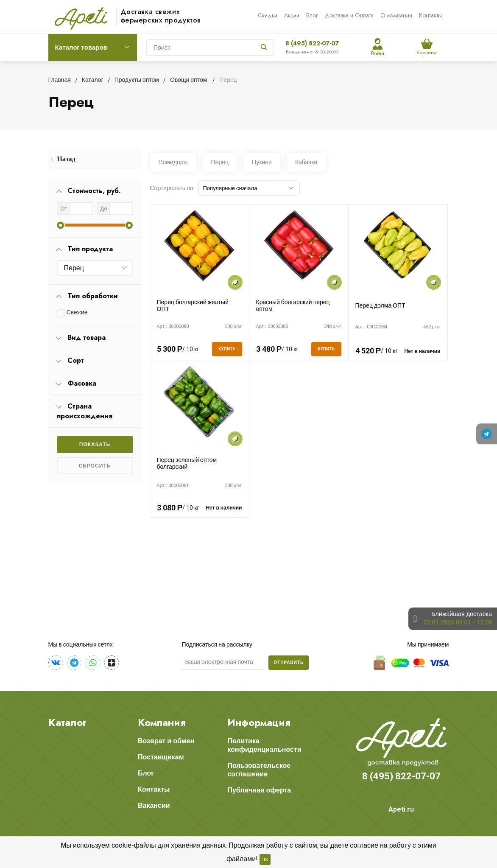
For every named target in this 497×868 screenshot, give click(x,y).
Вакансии (154, 805)
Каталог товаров (81, 48)
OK (265, 860)
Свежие (77, 312)
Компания (162, 722)
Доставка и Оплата (349, 15)
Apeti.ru (401, 809)
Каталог (67, 722)
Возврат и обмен (166, 741)
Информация (259, 722)
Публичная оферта (259, 790)
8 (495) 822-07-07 (312, 43)
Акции (292, 15)
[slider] (60, 225)
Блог (312, 15)
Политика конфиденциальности (264, 745)
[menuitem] (95, 159)
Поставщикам (161, 757)
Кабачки (306, 162)
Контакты (430, 15)
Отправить (289, 662)
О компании (396, 15)
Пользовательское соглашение (259, 770)
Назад (66, 159)
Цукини (262, 162)
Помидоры (173, 162)
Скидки (268, 15)
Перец (220, 162)
